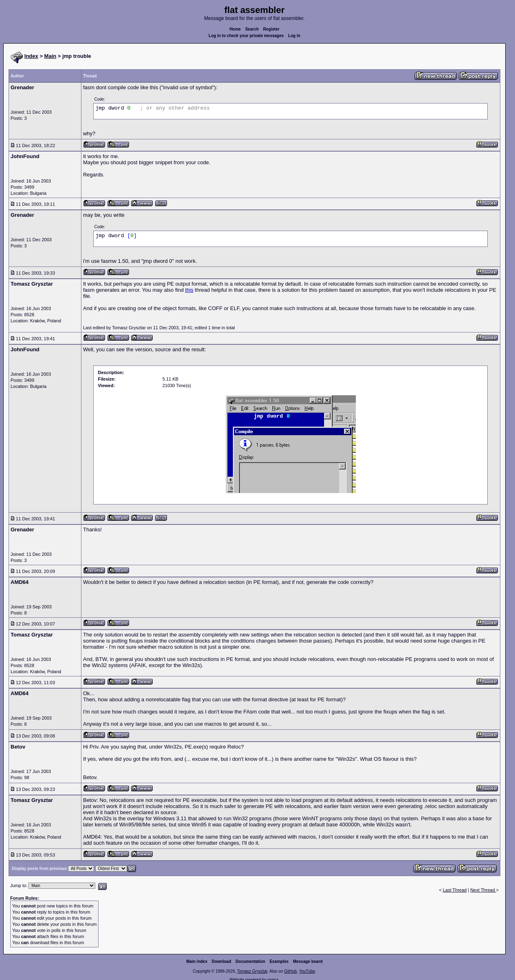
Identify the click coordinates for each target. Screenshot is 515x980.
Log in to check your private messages (246, 36)
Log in (294, 36)
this (189, 290)
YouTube (307, 971)
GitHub (290, 971)
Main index (197, 961)
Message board (308, 961)
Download (221, 961)
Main (50, 56)
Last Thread (455, 890)
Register (271, 29)
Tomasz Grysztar (252, 971)
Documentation (251, 961)
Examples (279, 961)
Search (252, 29)
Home (235, 29)
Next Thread (483, 890)
